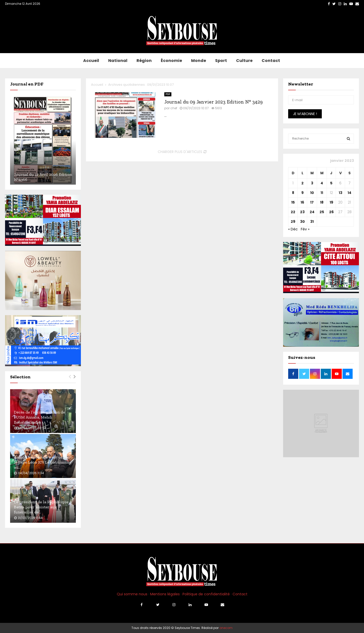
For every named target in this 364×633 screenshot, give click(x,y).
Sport (221, 61)
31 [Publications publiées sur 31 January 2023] (312, 222)
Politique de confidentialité (206, 594)
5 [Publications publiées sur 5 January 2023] (331, 183)
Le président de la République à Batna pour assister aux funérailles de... (43, 507)
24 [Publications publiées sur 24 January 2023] (312, 212)
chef (174, 108)
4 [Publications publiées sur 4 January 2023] (322, 183)
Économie (171, 61)
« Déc (293, 229)
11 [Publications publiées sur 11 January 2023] (322, 193)
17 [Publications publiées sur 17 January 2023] (312, 202)
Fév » (305, 229)
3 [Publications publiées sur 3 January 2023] (312, 183)
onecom (226, 628)
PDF (168, 94)
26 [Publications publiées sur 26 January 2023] (331, 212)
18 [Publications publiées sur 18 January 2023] (322, 202)
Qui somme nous (132, 594)
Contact (271, 61)
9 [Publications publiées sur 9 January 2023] (302, 193)
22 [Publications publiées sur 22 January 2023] (293, 212)
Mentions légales (165, 594)
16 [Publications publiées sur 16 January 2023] (302, 202)
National (118, 61)
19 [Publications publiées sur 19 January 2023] (331, 202)
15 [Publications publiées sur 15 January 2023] (293, 202)
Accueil (91, 61)
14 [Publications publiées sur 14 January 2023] (349, 193)
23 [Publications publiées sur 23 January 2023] (302, 212)
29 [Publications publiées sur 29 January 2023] (293, 222)
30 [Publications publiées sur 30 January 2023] (302, 222)
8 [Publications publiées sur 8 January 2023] (293, 193)
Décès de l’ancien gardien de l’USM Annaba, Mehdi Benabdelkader (39, 417)
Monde (199, 61)
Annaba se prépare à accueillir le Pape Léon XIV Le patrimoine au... (42, 462)
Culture (244, 61)
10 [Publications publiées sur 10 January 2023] (312, 193)
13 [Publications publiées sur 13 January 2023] (340, 193)
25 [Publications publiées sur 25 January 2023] (322, 212)
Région (144, 61)
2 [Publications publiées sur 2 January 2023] (302, 183)
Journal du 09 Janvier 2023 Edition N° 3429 (213, 102)
